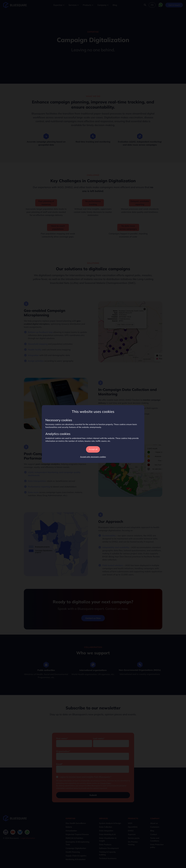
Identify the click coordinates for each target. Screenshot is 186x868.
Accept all (93, 449)
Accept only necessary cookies (93, 457)
